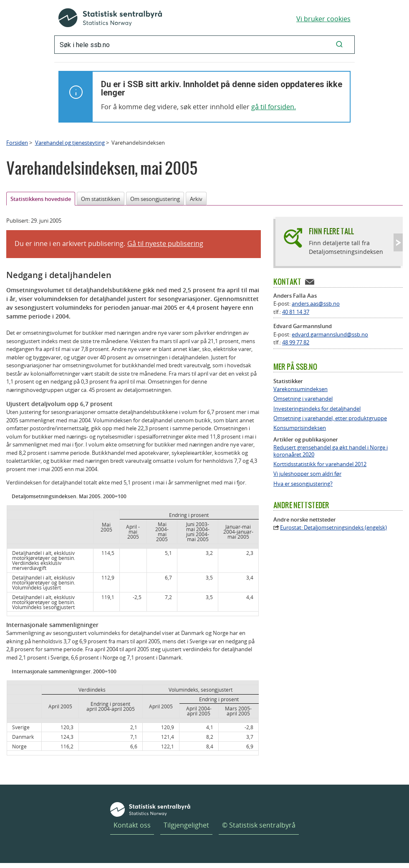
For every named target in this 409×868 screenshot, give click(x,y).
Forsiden (17, 143)
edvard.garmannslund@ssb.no (330, 334)
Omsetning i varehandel (303, 399)
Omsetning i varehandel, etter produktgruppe (330, 418)
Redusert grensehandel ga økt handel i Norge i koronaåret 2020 (331, 451)
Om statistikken (101, 199)
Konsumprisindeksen (300, 428)
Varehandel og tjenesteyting (70, 143)
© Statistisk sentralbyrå (259, 825)
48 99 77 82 (296, 342)
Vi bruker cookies (323, 19)
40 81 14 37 (296, 312)
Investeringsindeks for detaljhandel (317, 409)
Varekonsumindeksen (300, 389)
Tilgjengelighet (186, 825)
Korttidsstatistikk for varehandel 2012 (320, 464)
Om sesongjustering (155, 199)
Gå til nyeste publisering (165, 243)
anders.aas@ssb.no (316, 304)
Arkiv (196, 199)
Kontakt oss (132, 825)
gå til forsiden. (274, 107)
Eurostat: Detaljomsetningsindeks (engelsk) (333, 528)
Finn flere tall (331, 231)
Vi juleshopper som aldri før (307, 474)
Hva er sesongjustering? (303, 484)
